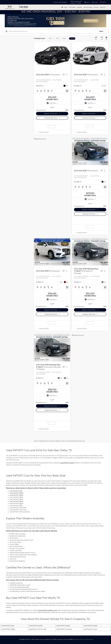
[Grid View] (102, 38)
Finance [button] (96, 7)
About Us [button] (103, 7)
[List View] (106, 38)
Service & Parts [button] (88, 7)
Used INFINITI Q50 (8, 626)
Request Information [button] (51, 114)
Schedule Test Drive (51, 118)
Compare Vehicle (44, 132)
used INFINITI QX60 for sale (48, 610)
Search (101, 31)
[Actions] (67, 75)
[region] (52, 110)
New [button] (66, 7)
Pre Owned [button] (72, 7)
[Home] (62, 7)
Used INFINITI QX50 (63, 626)
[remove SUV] (58, 39)
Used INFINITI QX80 (8, 629)
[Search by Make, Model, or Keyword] (53, 31)
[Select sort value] (96, 38)
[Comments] (67, 91)
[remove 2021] (65, 39)
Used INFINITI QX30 (36, 626)
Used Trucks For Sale (90, 629)
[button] (69, 56)
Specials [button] (79, 7)
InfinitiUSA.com (89, 639)
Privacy (82, 639)
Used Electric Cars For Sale (38, 629)
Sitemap (76, 639)
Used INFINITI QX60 (91, 626)
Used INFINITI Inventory (64, 629)
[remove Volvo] (51, 39)
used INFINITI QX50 (67, 463)
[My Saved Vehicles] (102, 2)
